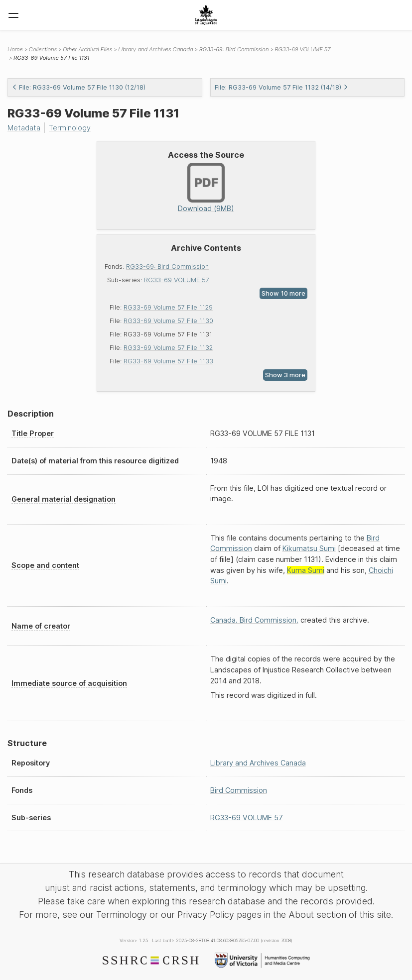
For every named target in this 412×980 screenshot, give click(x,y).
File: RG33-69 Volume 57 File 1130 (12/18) (79, 87)
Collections (43, 49)
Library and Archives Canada (155, 49)
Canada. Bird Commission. (254, 620)
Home (15, 49)
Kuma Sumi (306, 570)
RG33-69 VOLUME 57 (177, 280)
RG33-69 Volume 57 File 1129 (168, 307)
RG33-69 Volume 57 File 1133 (168, 361)
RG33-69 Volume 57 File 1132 (168, 348)
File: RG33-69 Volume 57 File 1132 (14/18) (281, 87)
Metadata (24, 128)
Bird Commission (239, 790)
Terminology (70, 128)
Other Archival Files (87, 49)
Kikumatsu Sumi (309, 548)
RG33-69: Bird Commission (167, 267)
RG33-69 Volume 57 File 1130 (168, 321)
